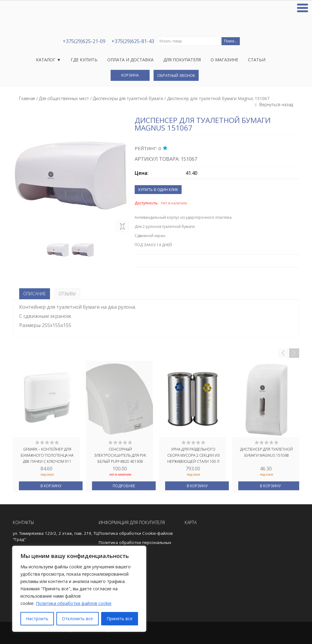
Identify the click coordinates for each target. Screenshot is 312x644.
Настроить (37, 619)
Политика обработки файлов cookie (74, 603)
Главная (27, 98)
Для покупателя (182, 60)
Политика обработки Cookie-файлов (136, 533)
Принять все (120, 619)
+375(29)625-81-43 (133, 41)
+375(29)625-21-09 (84, 41)
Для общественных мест (64, 98)
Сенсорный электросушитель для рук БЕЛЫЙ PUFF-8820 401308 (120, 455)
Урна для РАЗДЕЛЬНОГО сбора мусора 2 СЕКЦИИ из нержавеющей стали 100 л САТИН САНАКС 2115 (193, 455)
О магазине (224, 60)
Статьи (257, 60)
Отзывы (67, 294)
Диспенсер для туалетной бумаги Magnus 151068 (266, 452)
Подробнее (124, 486)
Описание (35, 294)
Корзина (130, 75)
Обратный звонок (176, 75)
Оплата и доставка (130, 60)
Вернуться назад (276, 104)
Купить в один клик (158, 190)
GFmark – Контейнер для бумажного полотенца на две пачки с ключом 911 (47, 455)
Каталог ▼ (48, 60)
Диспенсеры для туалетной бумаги (128, 98)
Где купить (84, 60)
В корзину (51, 486)
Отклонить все (77, 619)
